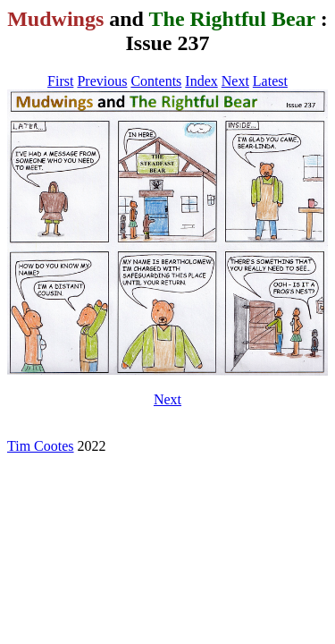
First (60, 81)
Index (201, 81)
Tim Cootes (41, 446)
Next (235, 81)
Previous (102, 81)
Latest (270, 81)
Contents (156, 81)
